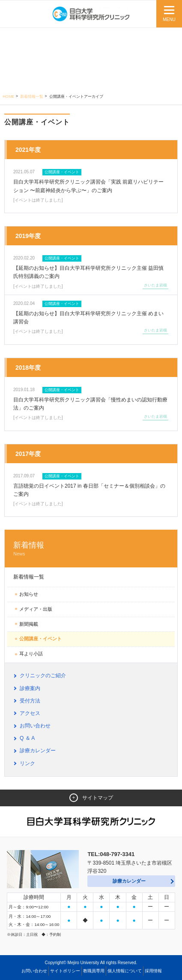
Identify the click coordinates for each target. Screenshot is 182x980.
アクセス (30, 713)
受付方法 (30, 701)
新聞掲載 (29, 624)
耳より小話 (31, 654)
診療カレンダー (38, 751)
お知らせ (29, 594)
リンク (27, 763)
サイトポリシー (65, 971)
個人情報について (125, 971)
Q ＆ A (27, 738)
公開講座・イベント (40, 639)
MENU (169, 20)
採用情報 (153, 971)
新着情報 (91, 549)
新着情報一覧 (32, 96)
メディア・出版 (36, 609)
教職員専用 (94, 971)
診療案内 (30, 688)
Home (8, 96)
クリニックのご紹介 (43, 675)
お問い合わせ (35, 726)
